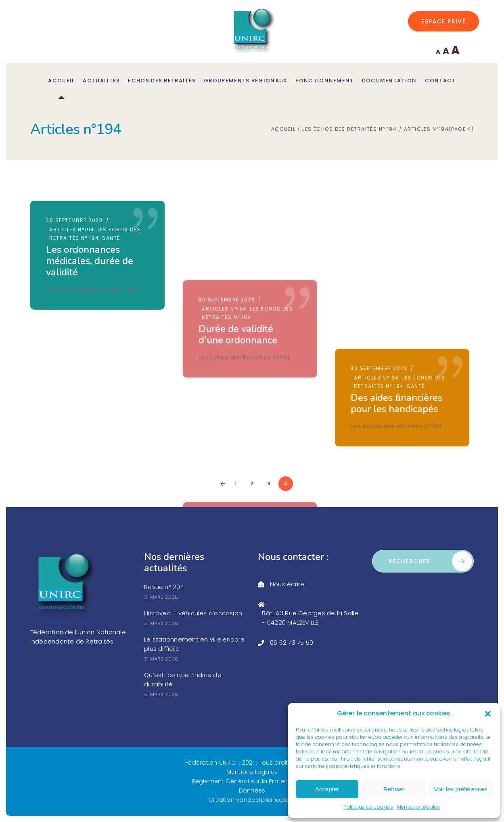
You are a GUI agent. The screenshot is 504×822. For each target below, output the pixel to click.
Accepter (327, 789)
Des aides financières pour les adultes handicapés (246, 379)
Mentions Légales (419, 807)
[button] (488, 714)
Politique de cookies (368, 807)
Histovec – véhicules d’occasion (193, 613)
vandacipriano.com (266, 800)
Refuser (394, 789)
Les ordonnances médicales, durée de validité (90, 261)
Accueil (283, 129)
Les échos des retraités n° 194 (349, 129)
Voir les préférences (461, 789)
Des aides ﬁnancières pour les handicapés (401, 255)
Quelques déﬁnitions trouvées (400, 373)
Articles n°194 (72, 230)
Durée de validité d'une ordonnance (240, 255)
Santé (111, 238)
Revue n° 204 (164, 587)
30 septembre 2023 (74, 220)
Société (423, 356)
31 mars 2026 (161, 597)
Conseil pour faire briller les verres (84, 384)
